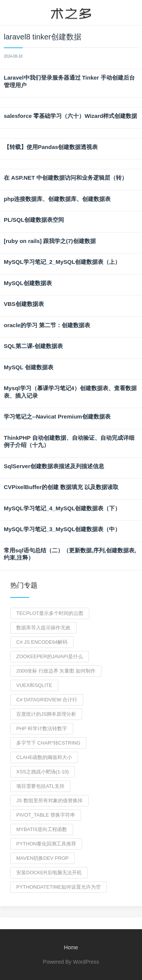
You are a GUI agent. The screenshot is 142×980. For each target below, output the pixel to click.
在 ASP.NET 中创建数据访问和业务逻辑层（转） (66, 178)
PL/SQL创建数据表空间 (34, 220)
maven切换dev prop (42, 858)
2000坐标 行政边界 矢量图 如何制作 (56, 671)
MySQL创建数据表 (28, 283)
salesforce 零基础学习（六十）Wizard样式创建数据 (70, 116)
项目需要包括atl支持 (40, 786)
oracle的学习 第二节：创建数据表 (47, 325)
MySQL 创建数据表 (29, 367)
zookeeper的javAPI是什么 (50, 656)
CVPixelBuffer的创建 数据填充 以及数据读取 (61, 487)
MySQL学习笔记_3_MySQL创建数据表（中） (62, 529)
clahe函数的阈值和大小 (44, 757)
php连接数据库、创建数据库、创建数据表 (57, 199)
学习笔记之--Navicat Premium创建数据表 (57, 416)
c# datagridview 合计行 (47, 700)
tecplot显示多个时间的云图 (50, 613)
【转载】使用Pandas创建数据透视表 (51, 147)
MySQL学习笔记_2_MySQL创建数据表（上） (62, 262)
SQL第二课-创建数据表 (33, 346)
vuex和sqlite (34, 685)
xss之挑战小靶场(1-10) (43, 772)
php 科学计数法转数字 (42, 728)
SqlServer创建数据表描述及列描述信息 (54, 466)
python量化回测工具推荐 (46, 844)
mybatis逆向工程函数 (42, 829)
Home (71, 947)
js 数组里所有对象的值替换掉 (49, 800)
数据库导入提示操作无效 (43, 628)
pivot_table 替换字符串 (46, 815)
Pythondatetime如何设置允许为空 (59, 887)
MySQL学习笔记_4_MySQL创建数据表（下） (62, 508)
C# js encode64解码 (42, 642)
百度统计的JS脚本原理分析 (46, 714)
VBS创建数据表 (24, 304)
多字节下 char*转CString (48, 743)
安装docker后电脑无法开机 (49, 873)
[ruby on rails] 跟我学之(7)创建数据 (50, 241)
